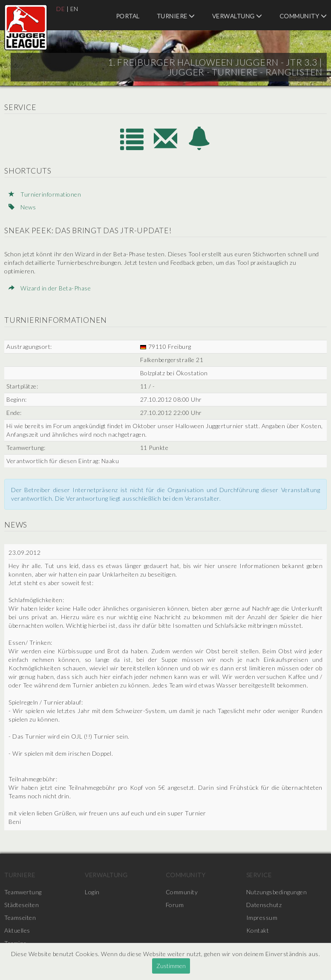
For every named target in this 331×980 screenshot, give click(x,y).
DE (60, 9)
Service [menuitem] (259, 875)
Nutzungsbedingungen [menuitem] (277, 892)
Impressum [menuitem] (262, 918)
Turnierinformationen (45, 194)
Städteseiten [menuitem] (22, 905)
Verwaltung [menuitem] (237, 16)
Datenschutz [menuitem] (264, 905)
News (22, 207)
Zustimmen (171, 966)
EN (74, 9)
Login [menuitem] (92, 892)
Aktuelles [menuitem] (17, 930)
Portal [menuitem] (128, 16)
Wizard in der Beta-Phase (50, 288)
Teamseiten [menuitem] (20, 918)
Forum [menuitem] (175, 905)
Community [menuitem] (303, 16)
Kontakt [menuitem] (258, 930)
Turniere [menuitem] (176, 16)
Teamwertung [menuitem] (23, 892)
